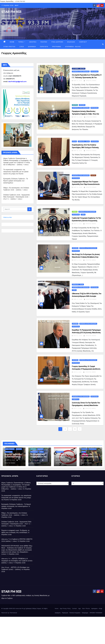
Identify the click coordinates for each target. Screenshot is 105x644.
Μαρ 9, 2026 (78, 224)
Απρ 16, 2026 (11, 460)
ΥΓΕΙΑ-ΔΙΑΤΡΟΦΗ (57, 42)
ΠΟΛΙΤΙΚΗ (44, 42)
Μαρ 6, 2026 (78, 260)
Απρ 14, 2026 (87, 460)
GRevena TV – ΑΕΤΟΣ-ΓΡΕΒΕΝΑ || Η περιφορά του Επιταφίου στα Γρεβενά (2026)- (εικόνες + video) (17, 561)
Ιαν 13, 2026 (77, 408)
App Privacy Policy (65, 609)
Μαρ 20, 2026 (78, 117)
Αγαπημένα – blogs (73, 47)
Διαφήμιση (32, 47)
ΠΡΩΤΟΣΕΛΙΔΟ (94, 71)
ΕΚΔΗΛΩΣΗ (71, 42)
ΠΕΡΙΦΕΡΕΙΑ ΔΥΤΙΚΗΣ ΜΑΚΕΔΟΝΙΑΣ (81, 71)
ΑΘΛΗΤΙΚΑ (33, 42)
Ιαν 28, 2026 (78, 336)
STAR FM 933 (11, 12)
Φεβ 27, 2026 (78, 299)
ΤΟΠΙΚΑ (22, 42)
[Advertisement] (52, 630)
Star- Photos (9, 47)
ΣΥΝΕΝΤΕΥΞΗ (76, 399)
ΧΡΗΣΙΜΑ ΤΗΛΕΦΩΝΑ (96, 613)
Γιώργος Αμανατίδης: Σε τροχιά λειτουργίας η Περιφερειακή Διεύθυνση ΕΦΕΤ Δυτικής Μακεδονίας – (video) (86, 369)
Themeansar (13, 613)
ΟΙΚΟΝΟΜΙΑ (82, 105)
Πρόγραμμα (57, 47)
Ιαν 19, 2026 (78, 372)
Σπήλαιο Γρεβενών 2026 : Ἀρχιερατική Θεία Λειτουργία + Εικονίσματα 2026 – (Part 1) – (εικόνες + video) (17, 197)
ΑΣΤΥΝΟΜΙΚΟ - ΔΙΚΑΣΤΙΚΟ (79, 69)
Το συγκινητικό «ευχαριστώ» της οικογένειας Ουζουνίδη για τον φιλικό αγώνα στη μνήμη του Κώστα (16, 172)
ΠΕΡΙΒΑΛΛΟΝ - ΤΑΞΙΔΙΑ (84, 141)
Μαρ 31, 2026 (78, 81)
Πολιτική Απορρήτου (75, 613)
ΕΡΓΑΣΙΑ (74, 141)
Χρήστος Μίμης (90, 81)
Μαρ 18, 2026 (78, 151)
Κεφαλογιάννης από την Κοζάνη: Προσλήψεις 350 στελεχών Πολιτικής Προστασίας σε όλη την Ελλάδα (85, 147)
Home (12, 42)
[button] (103, 44)
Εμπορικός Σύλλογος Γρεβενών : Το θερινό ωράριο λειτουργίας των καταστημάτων (16, 181)
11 (75, 429)
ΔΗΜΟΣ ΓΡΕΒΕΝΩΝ (10, 449)
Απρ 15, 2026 (62, 460)
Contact (83, 42)
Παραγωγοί (44, 47)
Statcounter (8, 217)
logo (22, 47)
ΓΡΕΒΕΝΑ (75, 212)
